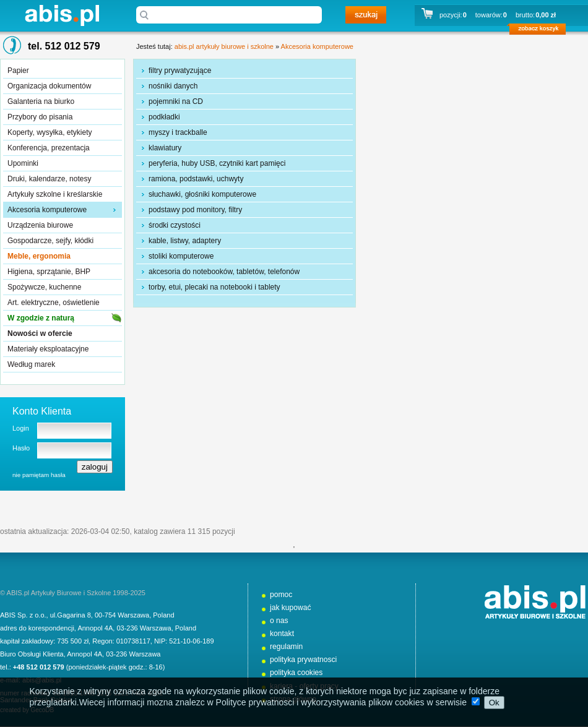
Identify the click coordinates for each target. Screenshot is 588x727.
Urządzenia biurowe (40, 225)
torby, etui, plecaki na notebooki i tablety (214, 287)
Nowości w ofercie (40, 333)
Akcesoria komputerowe (47, 210)
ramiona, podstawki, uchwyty (196, 179)
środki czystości (175, 225)
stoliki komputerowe (181, 256)
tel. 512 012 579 (64, 46)
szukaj (366, 15)
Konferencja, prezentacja (49, 148)
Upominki (23, 163)
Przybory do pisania (40, 117)
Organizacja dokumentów (49, 86)
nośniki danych (173, 86)
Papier (18, 71)
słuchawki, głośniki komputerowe (202, 194)
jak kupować (291, 608)
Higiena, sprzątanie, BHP (49, 272)
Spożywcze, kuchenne (44, 287)
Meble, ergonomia (39, 256)
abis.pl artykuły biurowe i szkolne (62, 15)
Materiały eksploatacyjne (48, 349)
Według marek (31, 364)
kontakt (282, 634)
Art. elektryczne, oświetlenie (54, 303)
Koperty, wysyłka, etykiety (50, 132)
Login (21, 428)
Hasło (21, 448)
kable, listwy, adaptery (185, 241)
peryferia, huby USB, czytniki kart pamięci (217, 163)
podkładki (164, 117)
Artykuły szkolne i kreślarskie (55, 194)
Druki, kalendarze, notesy (49, 179)
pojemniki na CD (176, 101)
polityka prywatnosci (303, 660)
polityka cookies (296, 673)
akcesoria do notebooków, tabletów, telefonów (224, 272)
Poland (163, 615)
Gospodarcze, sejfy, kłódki (50, 241)
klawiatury (165, 148)
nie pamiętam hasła (39, 475)
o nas (279, 621)
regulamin (286, 647)
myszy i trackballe (178, 132)
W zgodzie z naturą (41, 318)
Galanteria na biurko (41, 101)
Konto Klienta (42, 411)
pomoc (281, 595)
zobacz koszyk (541, 31)
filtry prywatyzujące (180, 71)
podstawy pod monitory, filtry (195, 210)
